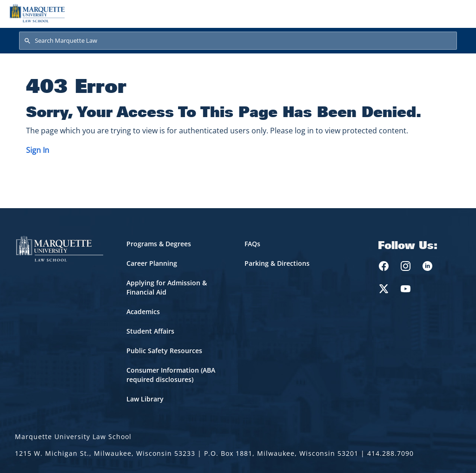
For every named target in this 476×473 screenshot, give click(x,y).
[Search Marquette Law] (238, 41)
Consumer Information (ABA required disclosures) (171, 375)
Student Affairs (150, 331)
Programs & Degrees (159, 244)
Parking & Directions (277, 263)
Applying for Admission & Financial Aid (167, 287)
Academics (143, 312)
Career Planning (152, 263)
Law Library (145, 399)
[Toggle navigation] (457, 13)
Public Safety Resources (164, 351)
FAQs (252, 244)
